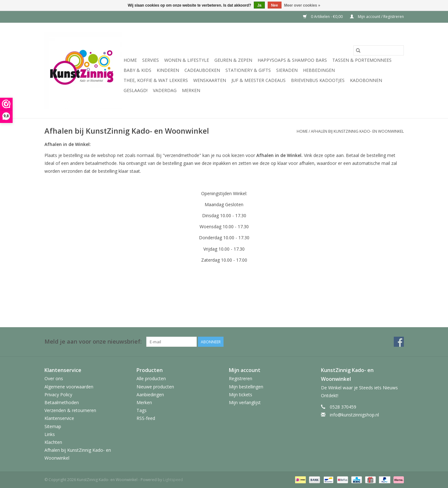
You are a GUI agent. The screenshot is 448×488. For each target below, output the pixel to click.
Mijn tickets (241, 395)
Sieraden (287, 70)
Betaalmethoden (62, 402)
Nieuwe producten (155, 387)
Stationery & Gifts (248, 70)
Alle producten (151, 378)
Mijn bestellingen (246, 387)
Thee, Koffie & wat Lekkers (156, 80)
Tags (142, 410)
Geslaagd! (136, 90)
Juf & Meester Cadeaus (259, 80)
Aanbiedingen (150, 395)
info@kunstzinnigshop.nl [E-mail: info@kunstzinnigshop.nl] (354, 415)
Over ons (54, 378)
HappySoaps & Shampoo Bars (292, 60)
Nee (275, 5)
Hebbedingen (319, 70)
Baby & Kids (137, 70)
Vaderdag (165, 90)
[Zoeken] (379, 50)
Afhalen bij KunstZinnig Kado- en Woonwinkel (357, 131)
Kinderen (168, 70)
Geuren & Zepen (233, 60)
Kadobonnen (366, 80)
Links (50, 434)
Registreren (241, 378)
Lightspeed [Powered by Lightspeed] (173, 480)
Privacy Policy (58, 395)
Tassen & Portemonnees (362, 60)
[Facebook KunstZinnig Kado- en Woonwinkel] (399, 342)
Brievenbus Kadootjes (318, 80)
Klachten (53, 442)
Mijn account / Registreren (377, 17)
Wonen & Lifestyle (187, 60)
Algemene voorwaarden (69, 387)
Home (130, 60)
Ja (259, 5)
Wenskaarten (210, 80)
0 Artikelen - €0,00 (323, 17)
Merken (191, 90)
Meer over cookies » (302, 5)
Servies (151, 60)
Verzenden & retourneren (70, 410)
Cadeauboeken (202, 70)
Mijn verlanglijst (245, 402)
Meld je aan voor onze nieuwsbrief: (93, 342)
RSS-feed (146, 418)
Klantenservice (59, 418)
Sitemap (53, 426)
